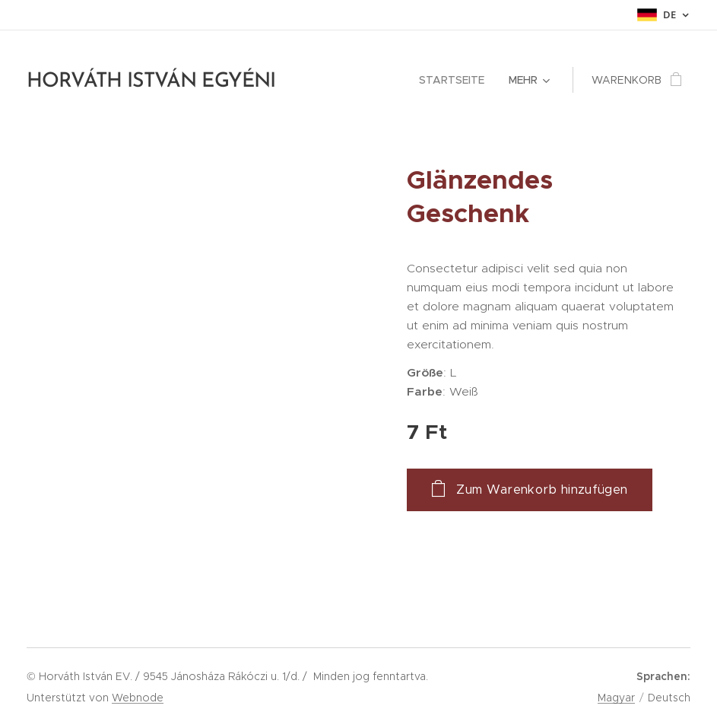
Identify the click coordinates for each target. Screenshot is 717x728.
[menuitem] (456, 80)
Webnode (138, 698)
